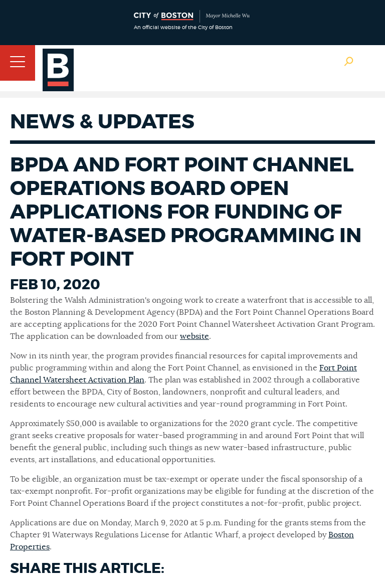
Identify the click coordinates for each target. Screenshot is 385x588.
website (195, 336)
